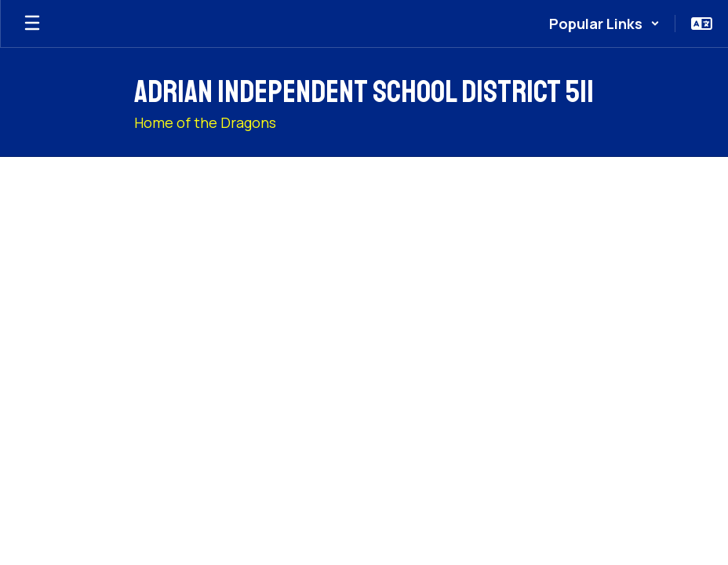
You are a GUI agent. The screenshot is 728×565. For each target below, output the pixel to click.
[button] (604, 24)
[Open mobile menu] (32, 24)
